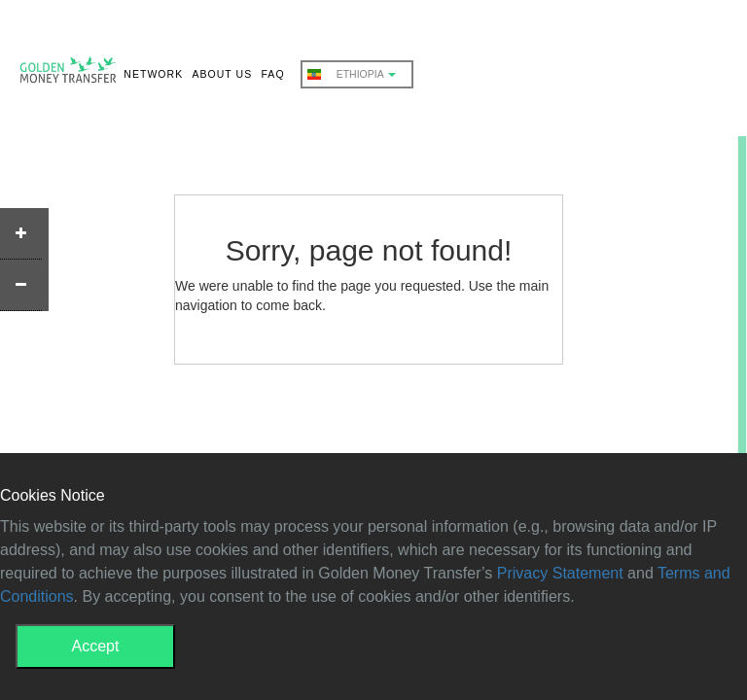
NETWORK (153, 74)
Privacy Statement (560, 573)
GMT (68, 74)
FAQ (272, 74)
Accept (96, 646)
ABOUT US (222, 74)
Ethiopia (352, 74)
